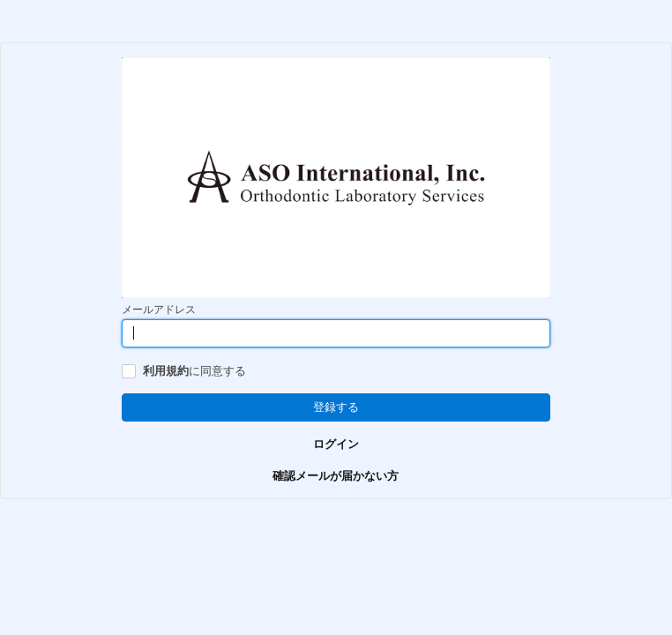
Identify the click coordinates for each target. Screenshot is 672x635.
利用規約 (166, 371)
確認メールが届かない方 (336, 476)
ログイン (336, 444)
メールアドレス (159, 310)
